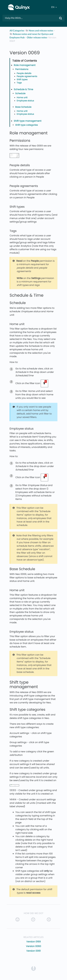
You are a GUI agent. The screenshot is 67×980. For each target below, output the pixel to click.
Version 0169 (33, 942)
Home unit (22, 98)
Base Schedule (23, 107)
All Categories (17, 31)
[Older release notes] (37, 38)
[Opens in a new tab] (33, 968)
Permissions (22, 69)
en (53, 7)
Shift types (22, 80)
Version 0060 (33, 946)
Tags (19, 83)
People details (24, 73)
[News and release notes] (39, 31)
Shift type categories (27, 125)
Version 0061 (33, 951)
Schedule (20, 94)
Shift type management (28, 121)
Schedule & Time (23, 89)
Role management (25, 65)
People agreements (27, 76)
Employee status (25, 101)
